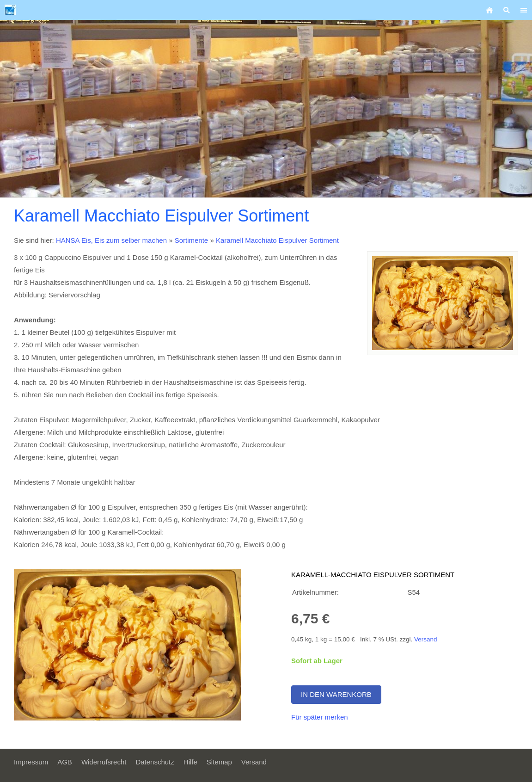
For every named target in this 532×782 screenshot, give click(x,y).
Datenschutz (155, 762)
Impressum (31, 762)
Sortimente (192, 240)
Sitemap (219, 762)
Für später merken (320, 717)
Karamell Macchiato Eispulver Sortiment (277, 240)
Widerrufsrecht (104, 762)
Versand (426, 639)
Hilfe (190, 762)
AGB (65, 762)
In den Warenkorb (336, 694)
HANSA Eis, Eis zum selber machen (111, 240)
